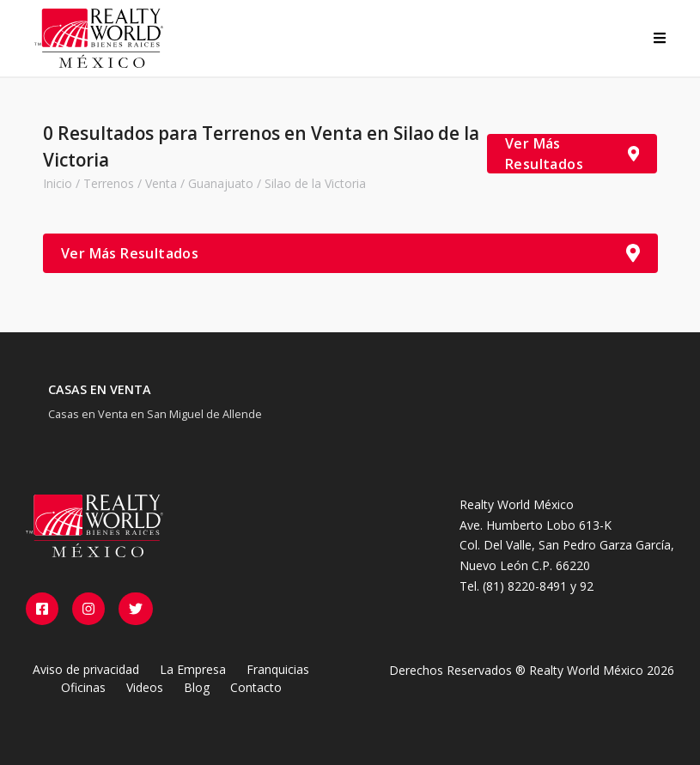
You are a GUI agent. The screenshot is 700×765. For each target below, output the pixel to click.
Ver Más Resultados (572, 154)
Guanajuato (221, 183)
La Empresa (193, 669)
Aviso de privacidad (86, 669)
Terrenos (109, 183)
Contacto (256, 687)
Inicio (58, 183)
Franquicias (278, 669)
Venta (161, 183)
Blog (197, 687)
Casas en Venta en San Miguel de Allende (155, 414)
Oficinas (83, 687)
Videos (145, 687)
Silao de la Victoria (315, 183)
